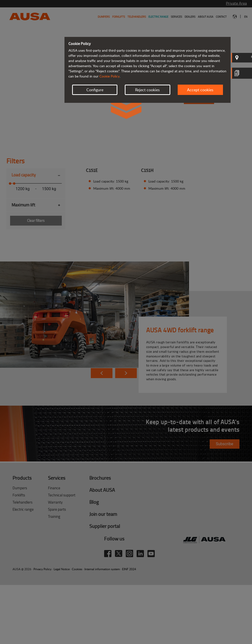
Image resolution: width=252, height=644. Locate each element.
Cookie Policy (110, 76)
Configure (95, 90)
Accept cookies (200, 90)
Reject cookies (147, 90)
